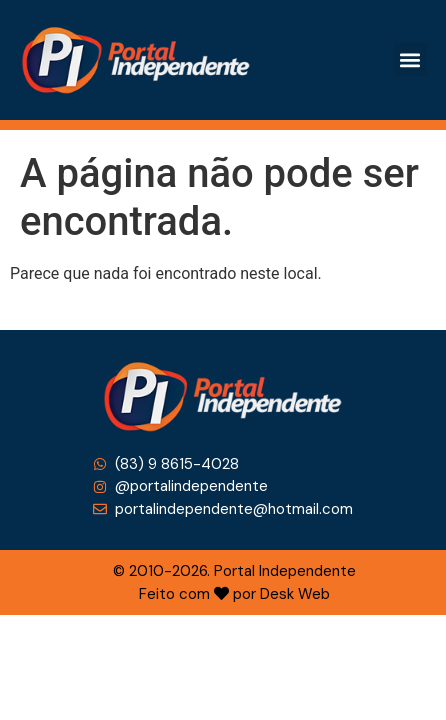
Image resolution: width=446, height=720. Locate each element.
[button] (410, 59)
